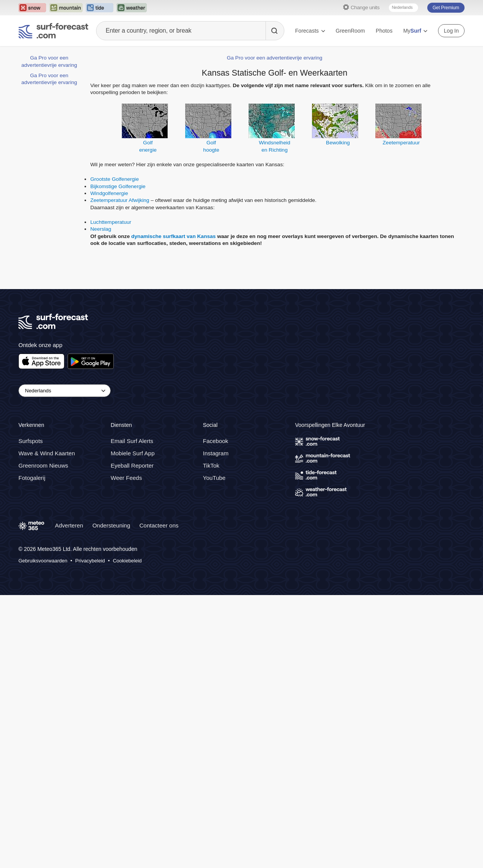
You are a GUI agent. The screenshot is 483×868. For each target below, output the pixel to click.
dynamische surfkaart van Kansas (174, 236)
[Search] (275, 31)
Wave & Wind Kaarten (47, 453)
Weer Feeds (126, 478)
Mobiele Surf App (133, 453)
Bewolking (338, 143)
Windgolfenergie (109, 193)
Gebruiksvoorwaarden (43, 561)
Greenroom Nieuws (43, 465)
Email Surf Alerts (132, 441)
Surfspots (31, 441)
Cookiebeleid (127, 561)
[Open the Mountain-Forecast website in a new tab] (66, 8)
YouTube (214, 478)
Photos (384, 31)
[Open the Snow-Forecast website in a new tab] (32, 8)
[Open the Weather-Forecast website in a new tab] (132, 8)
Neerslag (101, 229)
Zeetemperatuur (401, 143)
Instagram (216, 453)
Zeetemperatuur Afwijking (120, 200)
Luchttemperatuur (111, 222)
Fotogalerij (32, 478)
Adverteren (69, 525)
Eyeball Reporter (132, 465)
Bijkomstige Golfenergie (118, 186)
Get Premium (446, 8)
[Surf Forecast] (53, 31)
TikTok (211, 465)
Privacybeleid (90, 561)
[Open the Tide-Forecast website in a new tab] (100, 8)
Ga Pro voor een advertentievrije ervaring (275, 58)
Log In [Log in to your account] (451, 31)
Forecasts (310, 31)
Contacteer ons (159, 525)
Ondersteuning (111, 525)
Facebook (216, 441)
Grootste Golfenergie (115, 179)
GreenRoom (350, 31)
